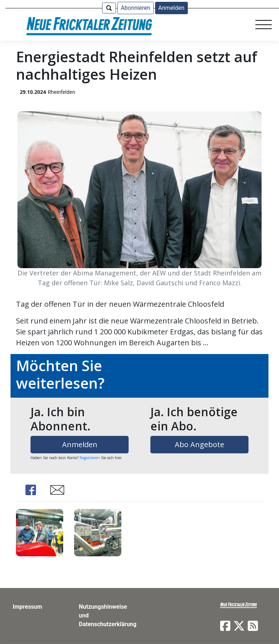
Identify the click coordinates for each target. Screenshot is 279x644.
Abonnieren (135, 8)
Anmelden (171, 8)
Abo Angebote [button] (199, 444)
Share (31, 490)
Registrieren (90, 458)
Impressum (27, 607)
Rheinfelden (61, 92)
